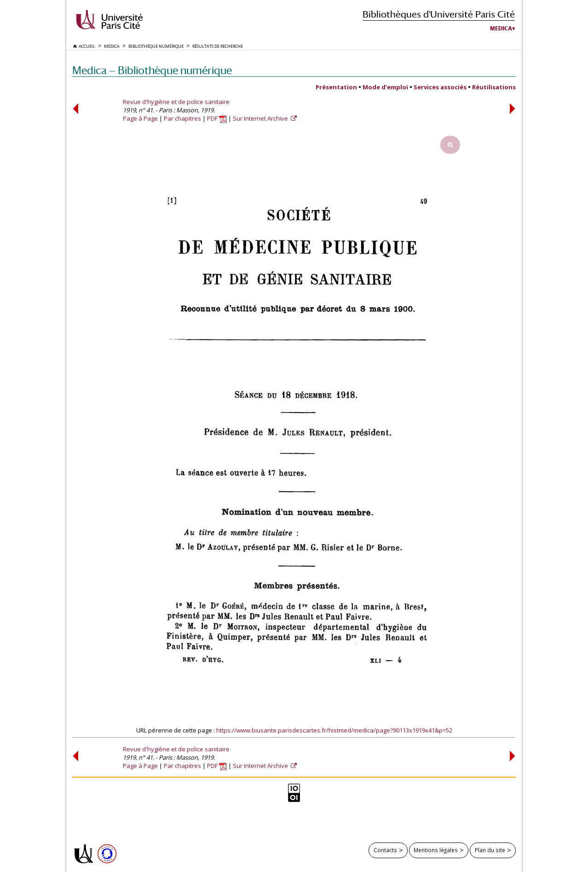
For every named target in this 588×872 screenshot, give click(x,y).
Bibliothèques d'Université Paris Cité (439, 14)
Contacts (385, 850)
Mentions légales (436, 850)
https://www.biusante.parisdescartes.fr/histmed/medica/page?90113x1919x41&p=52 (334, 730)
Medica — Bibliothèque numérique (152, 70)
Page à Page (140, 118)
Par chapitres (182, 118)
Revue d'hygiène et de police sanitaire (176, 102)
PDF (217, 118)
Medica (501, 29)
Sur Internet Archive (261, 118)
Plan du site (490, 850)
